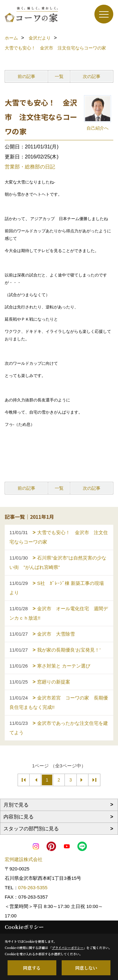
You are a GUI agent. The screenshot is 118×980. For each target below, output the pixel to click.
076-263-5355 (33, 887)
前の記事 (26, 76)
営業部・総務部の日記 (30, 167)
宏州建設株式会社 (24, 859)
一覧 (59, 76)
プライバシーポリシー (68, 948)
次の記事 (92, 76)
